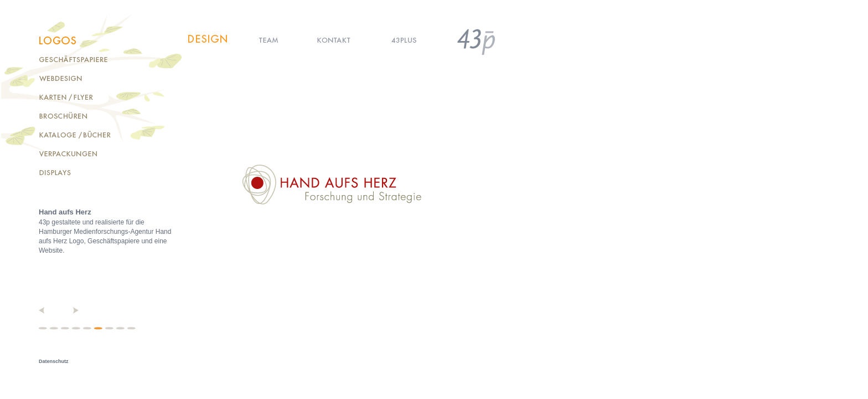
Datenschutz (54, 361)
